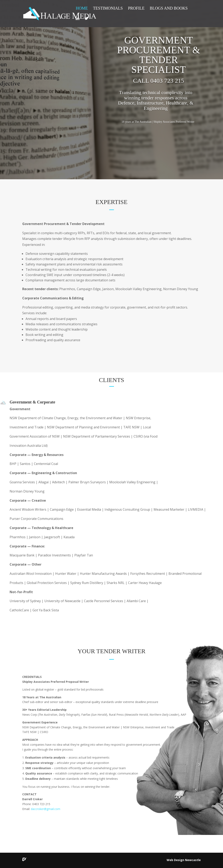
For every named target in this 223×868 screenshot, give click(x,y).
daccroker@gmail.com (46, 809)
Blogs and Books (169, 9)
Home (82, 9)
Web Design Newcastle (184, 860)
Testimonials (108, 9)
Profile (136, 9)
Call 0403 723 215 (159, 81)
